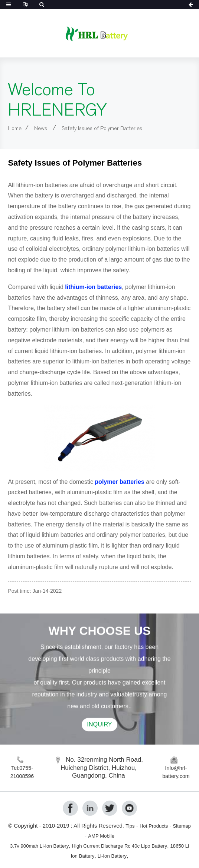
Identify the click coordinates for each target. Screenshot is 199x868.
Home (16, 128)
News (45, 128)
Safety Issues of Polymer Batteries (116, 128)
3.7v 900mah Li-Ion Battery (43, 846)
